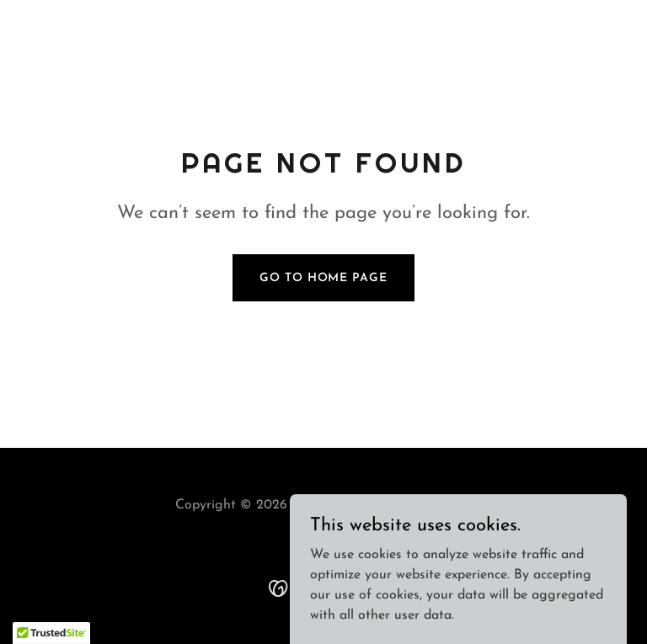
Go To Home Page (323, 278)
